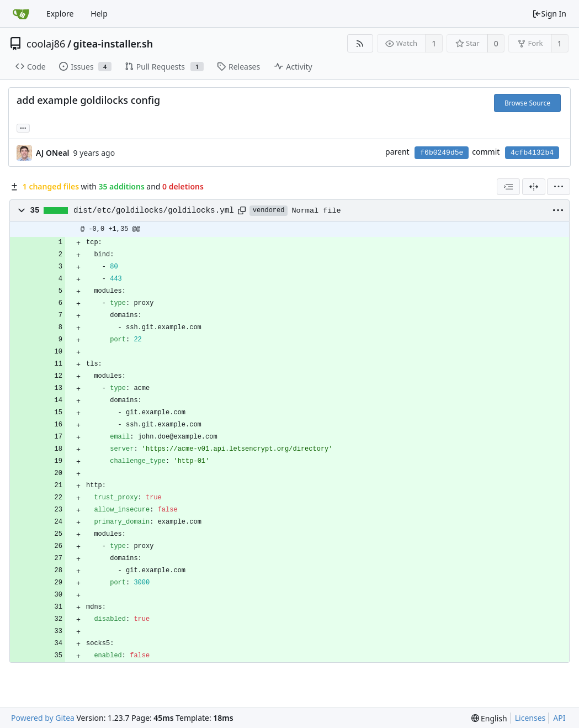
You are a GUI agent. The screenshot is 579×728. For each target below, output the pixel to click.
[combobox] (508, 187)
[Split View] (534, 187)
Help (99, 14)
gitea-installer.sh (113, 44)
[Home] (21, 14)
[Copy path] (242, 210)
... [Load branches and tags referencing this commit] (23, 127)
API (559, 718)
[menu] (559, 187)
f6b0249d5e (442, 153)
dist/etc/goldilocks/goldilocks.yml (154, 210)
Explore (60, 14)
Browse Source (527, 103)
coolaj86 (46, 44)
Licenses (530, 718)
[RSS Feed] (360, 43)
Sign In (549, 14)
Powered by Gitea (43, 718)
